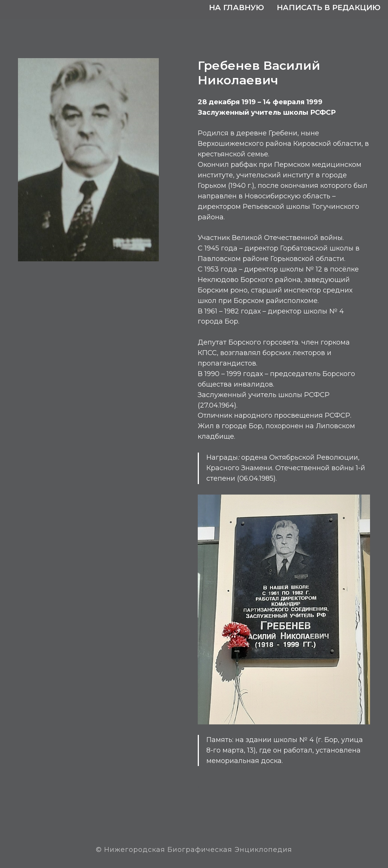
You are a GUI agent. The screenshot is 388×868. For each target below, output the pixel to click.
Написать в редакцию (329, 7)
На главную (237, 7)
